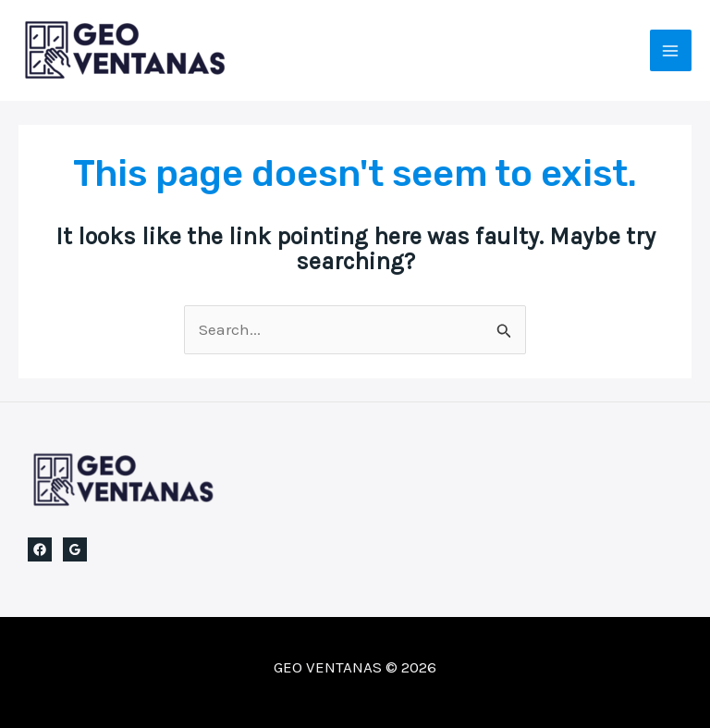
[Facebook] (40, 549)
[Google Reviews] (75, 549)
